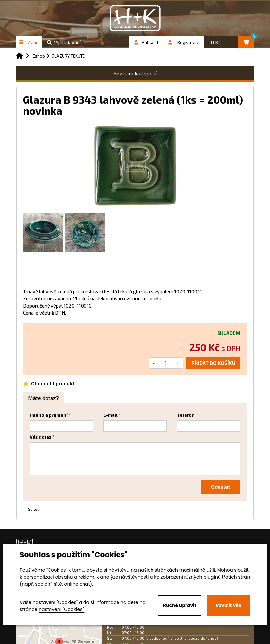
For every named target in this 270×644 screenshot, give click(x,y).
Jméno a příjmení (49, 415)
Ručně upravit (180, 605)
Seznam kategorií (135, 73)
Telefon (186, 415)
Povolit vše (228, 605)
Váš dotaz (41, 437)
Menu (29, 42)
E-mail (110, 415)
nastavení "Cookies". (62, 609)
